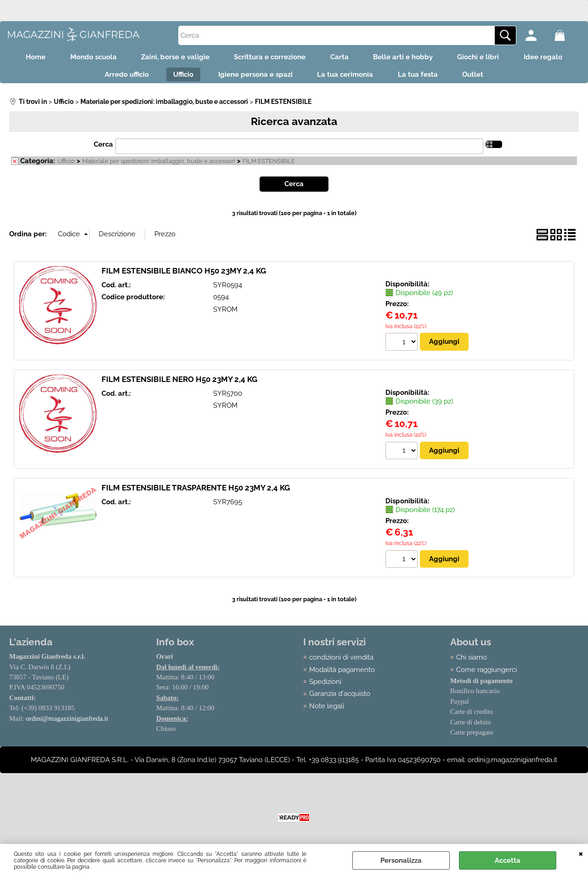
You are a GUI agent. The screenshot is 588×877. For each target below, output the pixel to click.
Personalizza (401, 860)
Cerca (103, 148)
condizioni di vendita (341, 661)
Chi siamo (472, 661)
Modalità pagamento (342, 674)
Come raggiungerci (486, 674)
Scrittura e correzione (268, 58)
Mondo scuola (86, 58)
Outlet (481, 78)
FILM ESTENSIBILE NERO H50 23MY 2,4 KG (179, 383)
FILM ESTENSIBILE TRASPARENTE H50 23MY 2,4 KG (196, 492)
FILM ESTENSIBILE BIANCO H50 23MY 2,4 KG (184, 274)
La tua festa (422, 78)
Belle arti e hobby (407, 58)
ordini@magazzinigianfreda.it (67, 723)
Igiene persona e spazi (254, 78)
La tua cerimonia (347, 78)
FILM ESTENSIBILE (269, 165)
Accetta (508, 860)
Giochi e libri (486, 58)
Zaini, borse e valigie (171, 58)
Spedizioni (325, 686)
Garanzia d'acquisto (340, 698)
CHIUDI (581, 853)
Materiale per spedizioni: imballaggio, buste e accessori (159, 165)
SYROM (225, 313)
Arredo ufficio (119, 78)
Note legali (327, 710)
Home (25, 58)
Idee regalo (554, 58)
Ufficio (179, 78)
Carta (341, 58)
